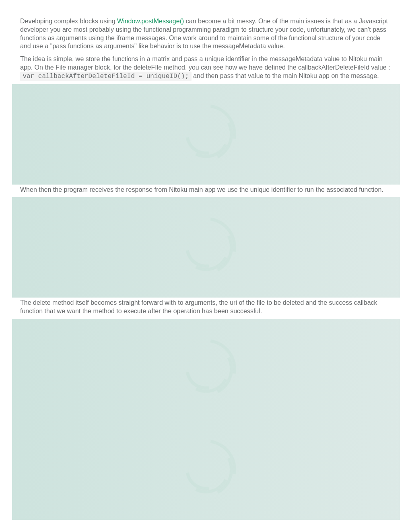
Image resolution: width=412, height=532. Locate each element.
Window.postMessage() (150, 21)
